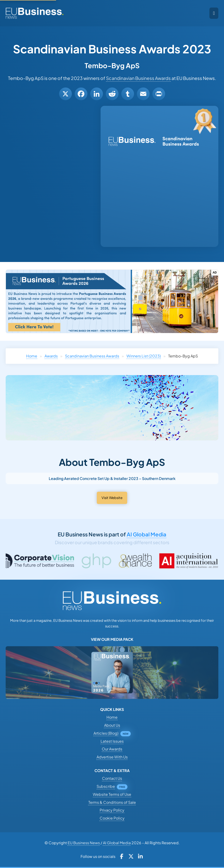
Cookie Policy (112, 818)
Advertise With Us (112, 757)
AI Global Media (147, 534)
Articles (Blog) (106, 733)
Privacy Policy (112, 810)
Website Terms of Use (112, 794)
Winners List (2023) (144, 356)
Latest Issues (112, 741)
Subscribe (106, 786)
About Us (112, 725)
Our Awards (112, 749)
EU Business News (84, 843)
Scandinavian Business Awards (138, 78)
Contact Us (112, 778)
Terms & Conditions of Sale (112, 802)
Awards (51, 356)
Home (32, 356)
